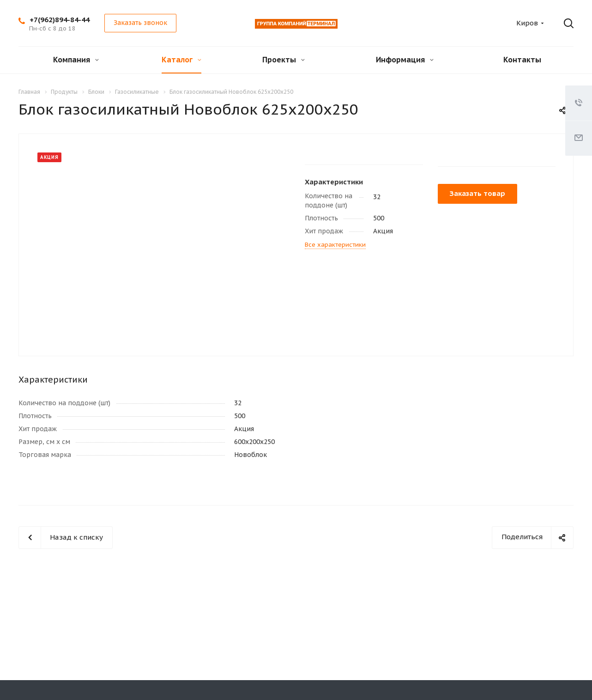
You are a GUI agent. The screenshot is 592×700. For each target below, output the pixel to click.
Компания (76, 60)
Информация (405, 60)
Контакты (522, 60)
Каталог (181, 60)
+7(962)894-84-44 (60, 20)
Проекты (284, 60)
